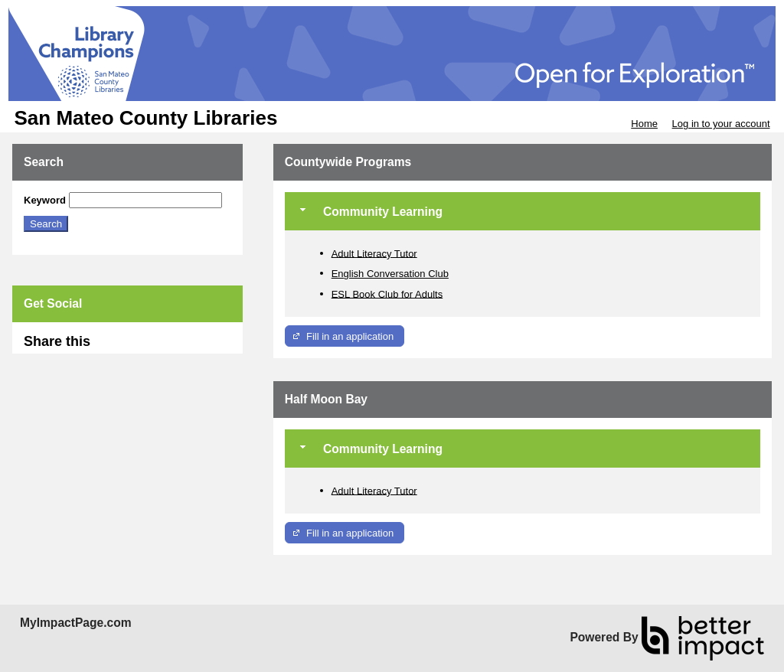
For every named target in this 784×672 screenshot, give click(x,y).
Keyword (45, 200)
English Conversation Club (390, 274)
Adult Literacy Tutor (374, 253)
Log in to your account (721, 124)
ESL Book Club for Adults (387, 294)
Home (644, 124)
